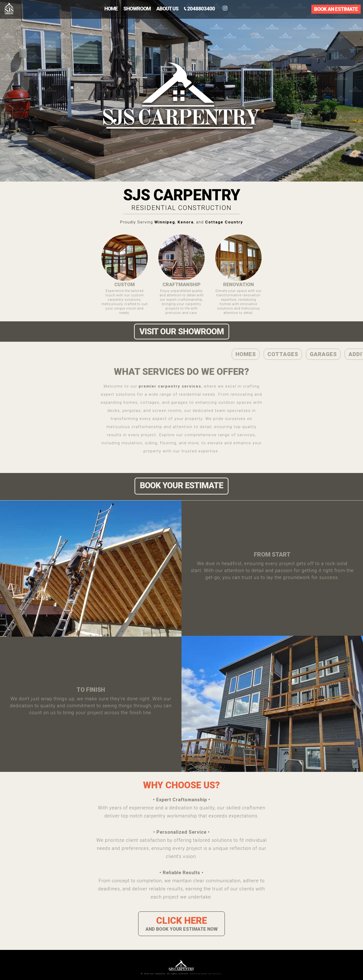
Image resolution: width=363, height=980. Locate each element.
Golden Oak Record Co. (212, 974)
